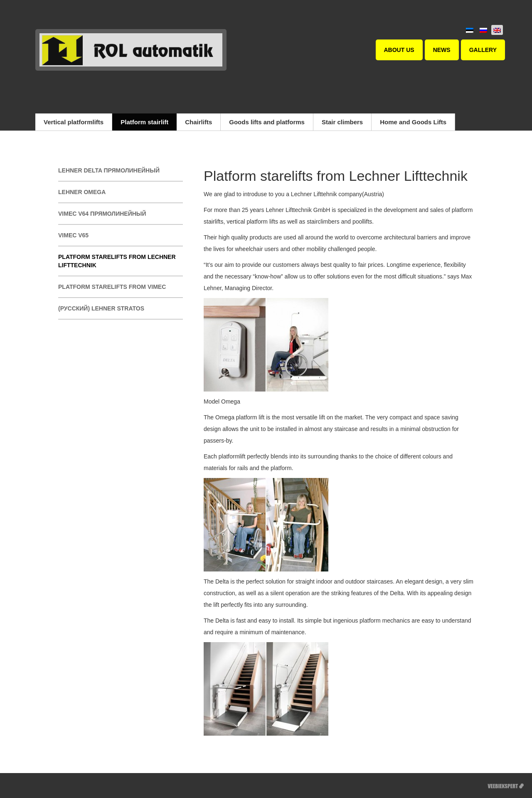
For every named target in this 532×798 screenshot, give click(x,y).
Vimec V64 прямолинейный (102, 214)
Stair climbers (342, 122)
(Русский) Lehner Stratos (101, 308)
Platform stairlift (144, 122)
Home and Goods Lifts (413, 122)
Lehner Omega (82, 192)
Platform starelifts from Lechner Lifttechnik (117, 261)
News (442, 50)
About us (399, 50)
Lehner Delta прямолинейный (109, 170)
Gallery (483, 50)
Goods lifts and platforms (267, 122)
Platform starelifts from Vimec (112, 287)
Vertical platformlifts (74, 122)
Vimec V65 (73, 235)
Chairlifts (198, 122)
